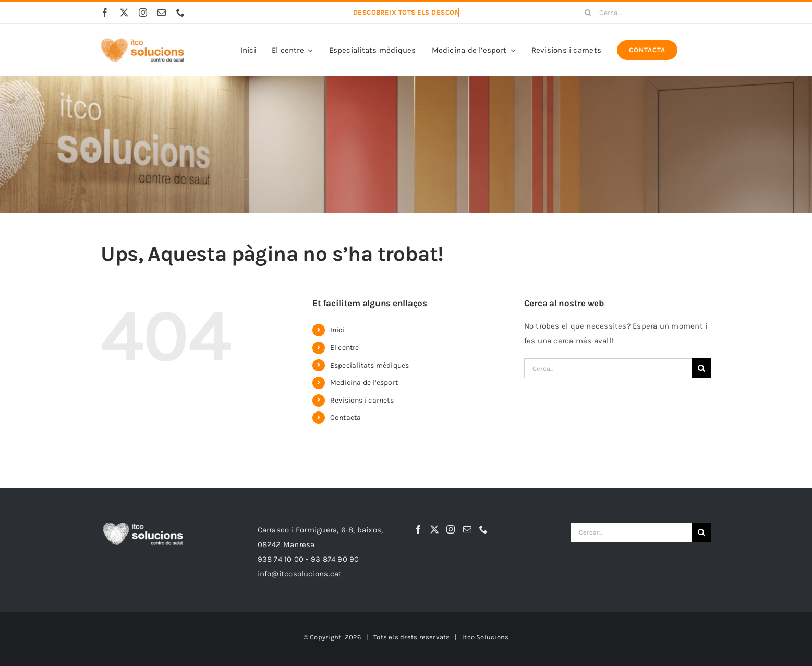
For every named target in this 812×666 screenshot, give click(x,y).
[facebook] (105, 13)
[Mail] (467, 529)
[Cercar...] (631, 532)
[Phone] (483, 529)
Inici (337, 330)
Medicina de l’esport (364, 383)
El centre (345, 348)
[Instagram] (451, 529)
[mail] (162, 13)
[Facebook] (418, 529)
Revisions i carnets (362, 400)
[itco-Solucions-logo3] (142, 42)
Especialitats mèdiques (370, 365)
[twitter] (124, 13)
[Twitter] (434, 529)
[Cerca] (588, 13)
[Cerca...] (644, 13)
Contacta (346, 417)
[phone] (180, 13)
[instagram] (143, 13)
